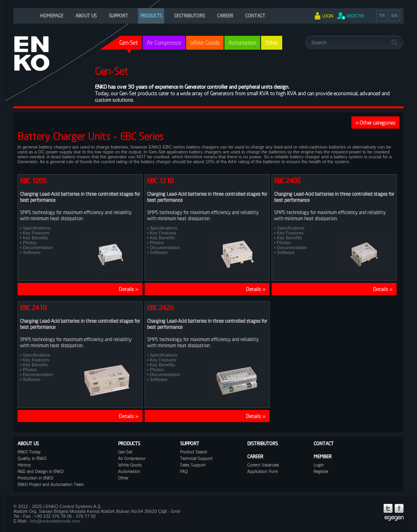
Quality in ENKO (32, 458)
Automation (242, 43)
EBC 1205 (33, 181)
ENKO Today (29, 452)
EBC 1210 (160, 181)
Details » (129, 289)
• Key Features (35, 233)
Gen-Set (125, 452)
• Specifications (35, 228)
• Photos (28, 243)
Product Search (194, 452)
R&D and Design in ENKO (41, 471)
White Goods (205, 43)
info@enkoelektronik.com (55, 521)
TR (382, 15)
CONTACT (255, 16)
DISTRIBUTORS (190, 16)
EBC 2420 (160, 308)
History (24, 465)
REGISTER (355, 16)
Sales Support (193, 465)
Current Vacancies (263, 465)
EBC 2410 (33, 308)
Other (272, 43)
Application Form (262, 471)
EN (394, 15)
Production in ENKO (35, 478)
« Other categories (375, 123)
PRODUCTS (151, 16)
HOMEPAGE (52, 16)
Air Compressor (164, 43)
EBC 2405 (287, 181)
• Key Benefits (34, 238)
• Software (30, 252)
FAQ (184, 471)
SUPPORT (118, 16)
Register (321, 471)
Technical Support (196, 458)
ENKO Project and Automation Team (50, 484)
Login (319, 465)
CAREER (225, 16)
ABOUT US (86, 16)
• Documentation (36, 247)
